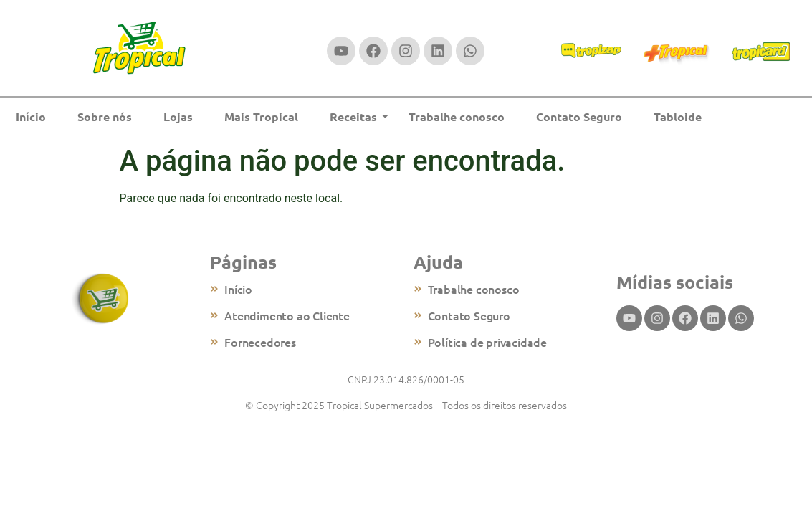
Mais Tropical (261, 116)
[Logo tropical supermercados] (101, 299)
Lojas (178, 116)
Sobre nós (105, 116)
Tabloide (678, 116)
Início (31, 116)
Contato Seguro (579, 116)
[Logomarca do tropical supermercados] (139, 48)
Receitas (358, 116)
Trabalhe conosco (457, 116)
